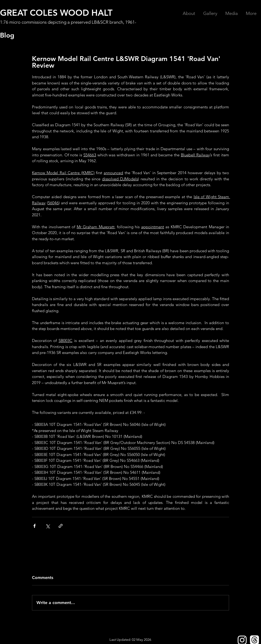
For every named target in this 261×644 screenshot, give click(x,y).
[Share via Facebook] (34, 526)
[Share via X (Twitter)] (48, 526)
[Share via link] (61, 526)
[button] (189, 13)
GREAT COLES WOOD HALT (56, 13)
